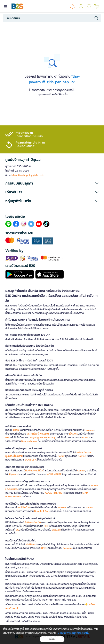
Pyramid (14, 474)
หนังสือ (15, 430)
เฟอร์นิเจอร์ (31, 544)
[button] (52, 183)
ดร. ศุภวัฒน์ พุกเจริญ (38, 434)
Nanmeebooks (29, 441)
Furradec (68, 548)
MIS (7, 437)
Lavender (89, 430)
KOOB (85, 437)
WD (18, 530)
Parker (61, 456)
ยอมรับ (52, 639)
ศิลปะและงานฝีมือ (34, 471)
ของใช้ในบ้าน (23, 507)
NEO (46, 526)
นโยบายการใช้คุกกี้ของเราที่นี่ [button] (74, 633)
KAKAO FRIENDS (54, 493)
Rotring (82, 456)
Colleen (81, 471)
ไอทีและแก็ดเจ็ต (33, 522)
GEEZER (56, 530)
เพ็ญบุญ (74, 434)
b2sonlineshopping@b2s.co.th (28, 175)
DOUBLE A (31, 460)
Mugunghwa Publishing (43, 437)
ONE (44, 548)
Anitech (62, 507)
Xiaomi (89, 507)
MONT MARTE (54, 474)
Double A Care (42, 511)
